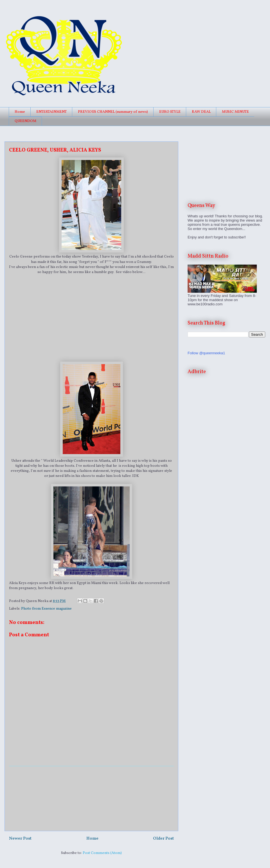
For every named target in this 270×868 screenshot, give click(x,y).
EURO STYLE (170, 112)
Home (20, 112)
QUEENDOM (25, 121)
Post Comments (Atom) (102, 853)
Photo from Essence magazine (46, 609)
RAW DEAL (201, 112)
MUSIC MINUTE (235, 112)
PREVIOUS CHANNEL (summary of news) (113, 112)
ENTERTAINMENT (51, 112)
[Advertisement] (91, 799)
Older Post (163, 838)
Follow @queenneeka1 (206, 353)
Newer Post (20, 838)
